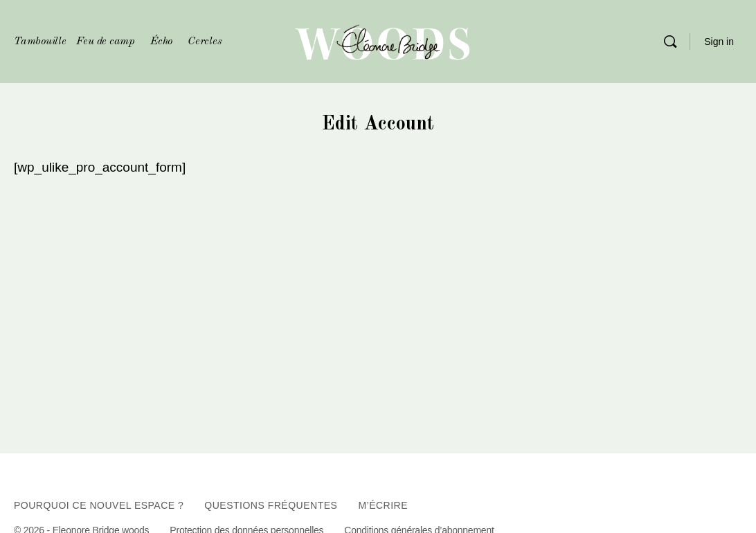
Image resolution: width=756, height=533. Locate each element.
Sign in (719, 42)
